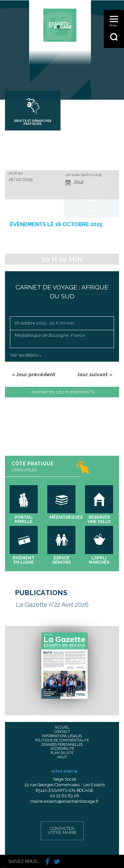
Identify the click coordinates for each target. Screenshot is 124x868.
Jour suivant (95, 375)
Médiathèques (66, 517)
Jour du (16, 174)
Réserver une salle (99, 519)
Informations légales (62, 736)
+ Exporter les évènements (62, 392)
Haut (62, 757)
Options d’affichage (84, 175)
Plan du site (62, 753)
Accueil (62, 727)
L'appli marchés (99, 560)
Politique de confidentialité (62, 740)
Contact (62, 732)
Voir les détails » (26, 355)
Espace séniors (62, 560)
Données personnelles (62, 744)
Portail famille (24, 519)
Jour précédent (33, 375)
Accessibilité (62, 748)
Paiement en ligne (24, 560)
